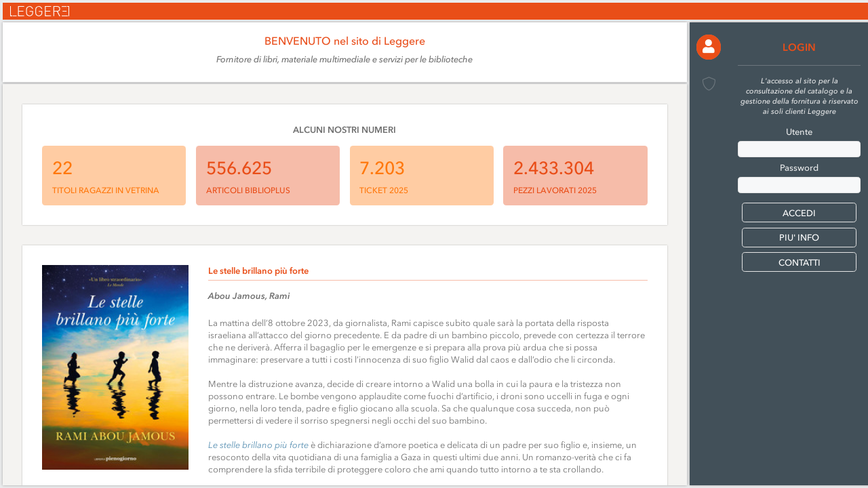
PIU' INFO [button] (799, 238)
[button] (709, 47)
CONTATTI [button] (800, 263)
